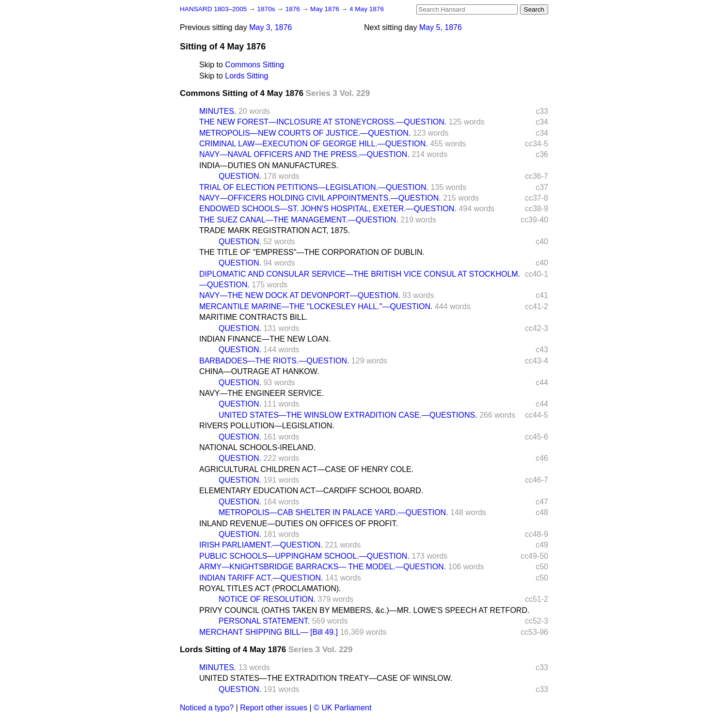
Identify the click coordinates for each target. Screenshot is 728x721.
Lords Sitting (246, 76)
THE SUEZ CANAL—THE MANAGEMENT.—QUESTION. (299, 220)
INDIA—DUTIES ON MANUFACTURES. (269, 165)
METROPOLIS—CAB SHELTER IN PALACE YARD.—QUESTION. (333, 512)
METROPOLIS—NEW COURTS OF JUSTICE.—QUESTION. (305, 133)
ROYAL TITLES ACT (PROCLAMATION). (270, 588)
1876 (294, 9)
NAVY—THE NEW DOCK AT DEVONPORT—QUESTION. (300, 295)
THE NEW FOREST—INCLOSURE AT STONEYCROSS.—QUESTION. (323, 122)
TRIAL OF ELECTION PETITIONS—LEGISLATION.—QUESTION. (314, 187)
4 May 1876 (367, 9)
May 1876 (325, 9)
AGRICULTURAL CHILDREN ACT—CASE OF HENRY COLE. (306, 469)
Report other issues (274, 708)
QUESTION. (240, 176)
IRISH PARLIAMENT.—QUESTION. (261, 545)
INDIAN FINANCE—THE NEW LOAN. (265, 339)
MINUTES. (218, 111)
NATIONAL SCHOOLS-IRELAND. (257, 447)
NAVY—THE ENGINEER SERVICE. (261, 393)
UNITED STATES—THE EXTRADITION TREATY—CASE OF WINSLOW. (326, 678)
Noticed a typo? (207, 708)
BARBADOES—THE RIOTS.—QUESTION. (274, 361)
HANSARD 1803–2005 (213, 9)
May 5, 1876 (441, 27)
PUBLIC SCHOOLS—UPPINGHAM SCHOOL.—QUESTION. (304, 556)
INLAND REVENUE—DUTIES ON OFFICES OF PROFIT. (299, 524)
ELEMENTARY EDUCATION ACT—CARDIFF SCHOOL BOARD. (311, 491)
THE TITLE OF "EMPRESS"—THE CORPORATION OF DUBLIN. (312, 252)
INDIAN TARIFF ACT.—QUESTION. (261, 578)
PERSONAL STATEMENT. (264, 621)
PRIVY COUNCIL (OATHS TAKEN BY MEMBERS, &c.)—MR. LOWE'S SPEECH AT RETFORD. (364, 610)
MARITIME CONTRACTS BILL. (253, 317)
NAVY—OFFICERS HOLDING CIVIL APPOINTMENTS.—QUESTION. (320, 198)
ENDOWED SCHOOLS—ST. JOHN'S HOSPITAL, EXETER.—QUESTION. (328, 209)
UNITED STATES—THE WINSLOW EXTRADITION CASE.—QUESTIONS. (348, 415)
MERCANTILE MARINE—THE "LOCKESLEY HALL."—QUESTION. (316, 306)
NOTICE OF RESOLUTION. (267, 599)
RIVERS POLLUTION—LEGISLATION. (267, 426)
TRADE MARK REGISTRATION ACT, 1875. (275, 230)
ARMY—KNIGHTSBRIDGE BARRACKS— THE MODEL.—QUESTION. (323, 567)
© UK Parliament (342, 708)
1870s (267, 9)
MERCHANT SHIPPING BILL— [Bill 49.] (269, 632)
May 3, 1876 (270, 27)
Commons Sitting (254, 65)
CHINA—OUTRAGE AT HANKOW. (259, 371)
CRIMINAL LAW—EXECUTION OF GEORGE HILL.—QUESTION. (314, 144)
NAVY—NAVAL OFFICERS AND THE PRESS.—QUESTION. (304, 154)
